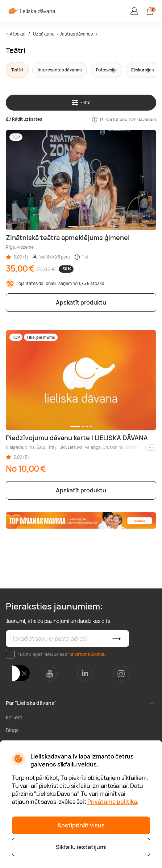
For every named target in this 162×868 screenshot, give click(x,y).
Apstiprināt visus (81, 825)
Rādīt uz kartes (24, 119)
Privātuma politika (112, 802)
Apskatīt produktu (81, 302)
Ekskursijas (142, 70)
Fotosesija (106, 70)
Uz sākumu (44, 34)
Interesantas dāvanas (60, 70)
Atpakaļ (18, 34)
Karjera (14, 717)
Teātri (17, 70)
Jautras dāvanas (76, 34)
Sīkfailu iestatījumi (81, 847)
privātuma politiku (88, 654)
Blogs (12, 730)
